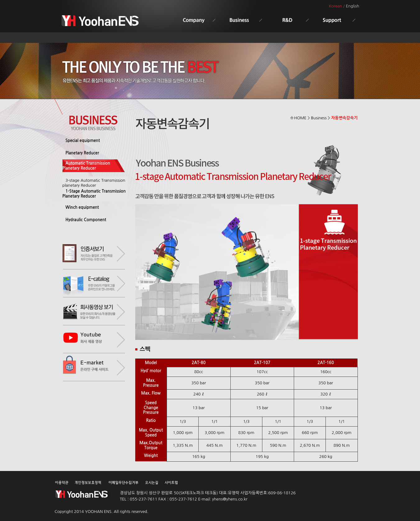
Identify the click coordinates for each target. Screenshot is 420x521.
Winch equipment (82, 207)
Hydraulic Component (86, 220)
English (353, 6)
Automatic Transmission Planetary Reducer (86, 166)
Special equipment (83, 141)
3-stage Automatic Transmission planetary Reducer (94, 183)
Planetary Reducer (82, 153)
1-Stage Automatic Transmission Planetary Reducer (94, 194)
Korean (335, 6)
